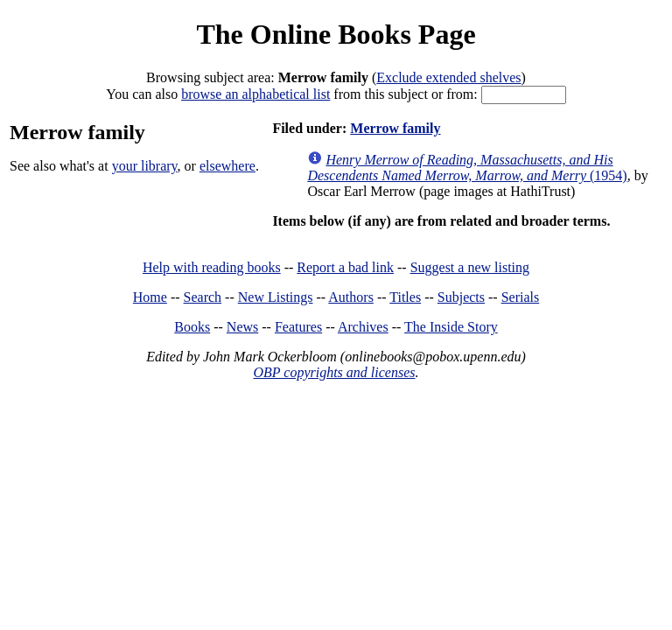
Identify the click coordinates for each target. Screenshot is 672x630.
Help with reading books (212, 267)
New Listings (276, 297)
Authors (351, 297)
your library (145, 166)
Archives (363, 327)
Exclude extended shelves (448, 77)
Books (192, 327)
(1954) (467, 168)
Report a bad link (345, 267)
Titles (405, 297)
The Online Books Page (336, 34)
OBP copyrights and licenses (334, 372)
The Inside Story (451, 327)
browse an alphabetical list (255, 94)
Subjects (461, 297)
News (242, 327)
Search (203, 297)
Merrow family (395, 128)
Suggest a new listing (470, 267)
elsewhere (227, 166)
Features (298, 327)
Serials (521, 297)
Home (150, 297)
